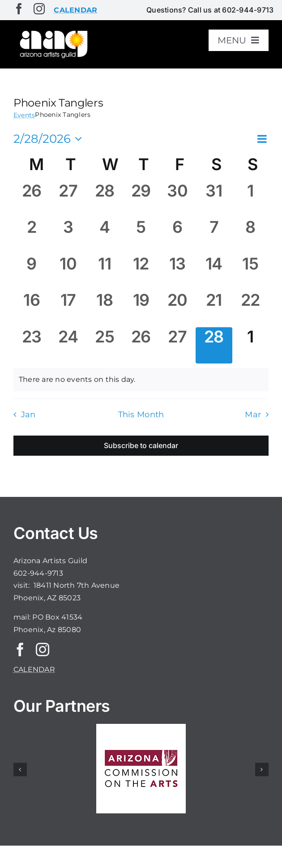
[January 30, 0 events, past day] (177, 199)
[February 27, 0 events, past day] (177, 345)
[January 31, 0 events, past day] (214, 199)
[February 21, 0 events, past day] (214, 309)
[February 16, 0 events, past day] (32, 309)
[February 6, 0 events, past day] (177, 236)
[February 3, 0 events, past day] (68, 236)
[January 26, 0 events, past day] (32, 199)
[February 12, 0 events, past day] (141, 272)
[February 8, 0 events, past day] (250, 236)
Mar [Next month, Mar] (253, 414)
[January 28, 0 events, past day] (105, 199)
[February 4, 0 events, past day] (105, 236)
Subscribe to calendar (141, 446)
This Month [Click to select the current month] (141, 414)
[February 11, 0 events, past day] (105, 272)
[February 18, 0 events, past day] (105, 309)
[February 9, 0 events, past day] (32, 272)
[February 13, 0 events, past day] (177, 272)
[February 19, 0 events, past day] (141, 309)
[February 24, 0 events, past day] (68, 345)
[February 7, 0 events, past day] (214, 236)
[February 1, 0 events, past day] (250, 199)
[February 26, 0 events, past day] (141, 345)
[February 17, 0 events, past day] (68, 309)
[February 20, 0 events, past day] (177, 309)
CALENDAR (34, 669)
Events (24, 115)
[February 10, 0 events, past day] (68, 272)
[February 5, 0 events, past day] (141, 236)
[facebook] (19, 9)
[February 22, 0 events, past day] (250, 309)
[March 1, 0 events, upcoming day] (250, 345)
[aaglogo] (53, 32)
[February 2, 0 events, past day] (32, 236)
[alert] (141, 380)
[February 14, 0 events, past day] (214, 272)
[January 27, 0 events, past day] (68, 199)
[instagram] (39, 9)
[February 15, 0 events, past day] (250, 272)
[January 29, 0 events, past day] (141, 199)
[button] (20, 770)
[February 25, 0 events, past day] (105, 345)
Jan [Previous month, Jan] (28, 414)
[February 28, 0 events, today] (214, 345)
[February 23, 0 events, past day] (32, 345)
